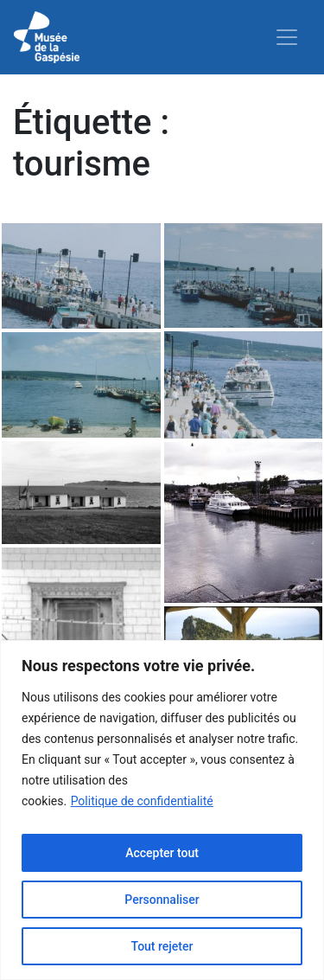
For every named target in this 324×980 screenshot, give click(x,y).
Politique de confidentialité (142, 801)
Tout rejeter (162, 946)
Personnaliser (162, 900)
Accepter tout (162, 853)
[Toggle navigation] (287, 37)
